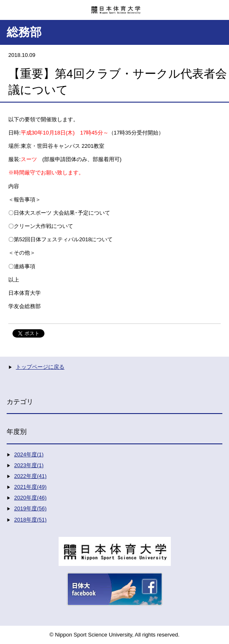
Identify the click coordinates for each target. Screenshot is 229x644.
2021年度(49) (30, 487)
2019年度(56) (30, 508)
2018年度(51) (30, 520)
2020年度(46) (30, 498)
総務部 (24, 32)
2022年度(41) (30, 476)
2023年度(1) (29, 465)
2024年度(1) (29, 454)
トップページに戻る (40, 367)
